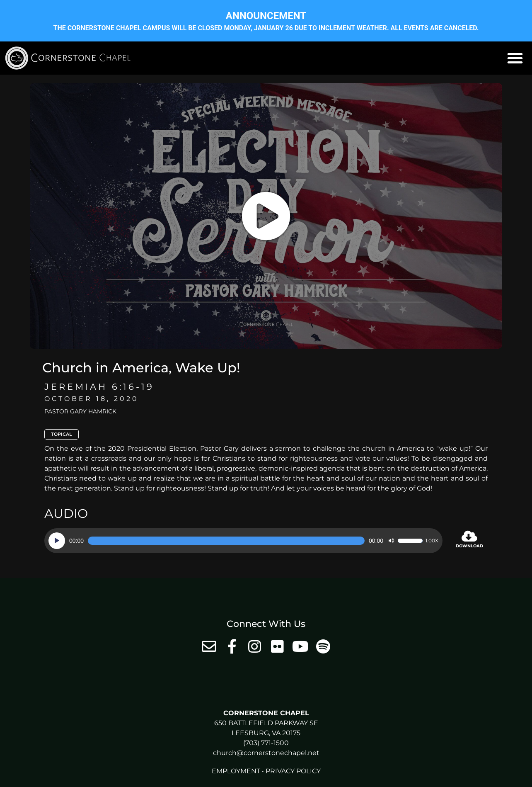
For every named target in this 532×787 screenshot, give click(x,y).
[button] (515, 58)
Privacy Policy (293, 771)
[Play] (57, 541)
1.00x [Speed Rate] (432, 541)
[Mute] (391, 541)
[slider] (226, 541)
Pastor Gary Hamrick (80, 411)
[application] (243, 541)
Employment (236, 771)
